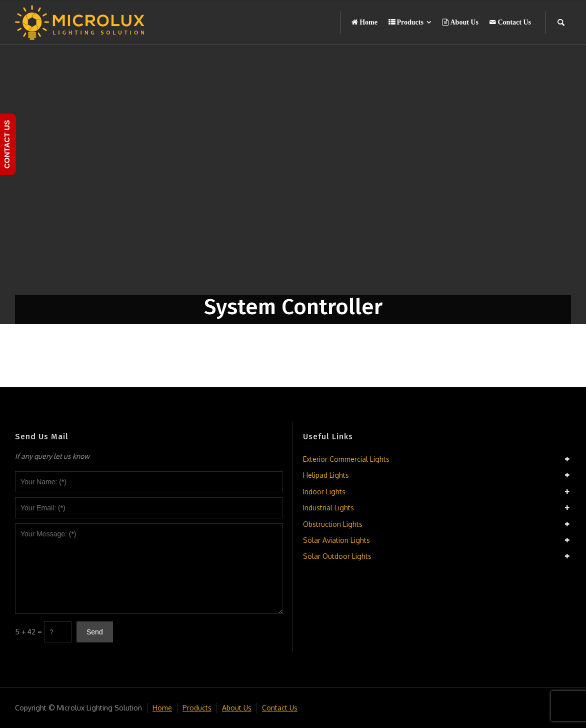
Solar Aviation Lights (336, 540)
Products (197, 708)
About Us (237, 708)
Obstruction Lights (333, 524)
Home (162, 708)
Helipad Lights (326, 475)
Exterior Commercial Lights (346, 459)
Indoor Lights (324, 492)
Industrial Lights (328, 508)
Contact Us (280, 708)
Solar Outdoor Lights (337, 556)
